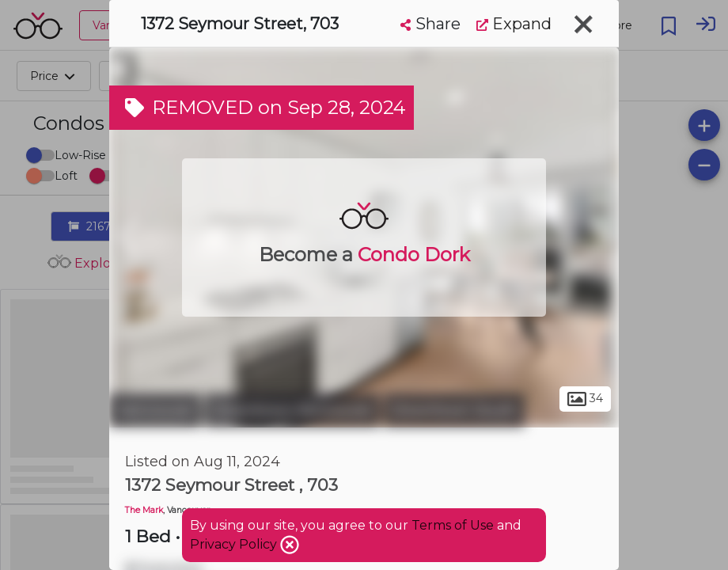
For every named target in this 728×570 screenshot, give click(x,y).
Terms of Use (453, 525)
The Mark (144, 510)
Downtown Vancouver (292, 410)
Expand (514, 24)
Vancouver (155, 410)
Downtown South (454, 410)
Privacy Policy (235, 544)
